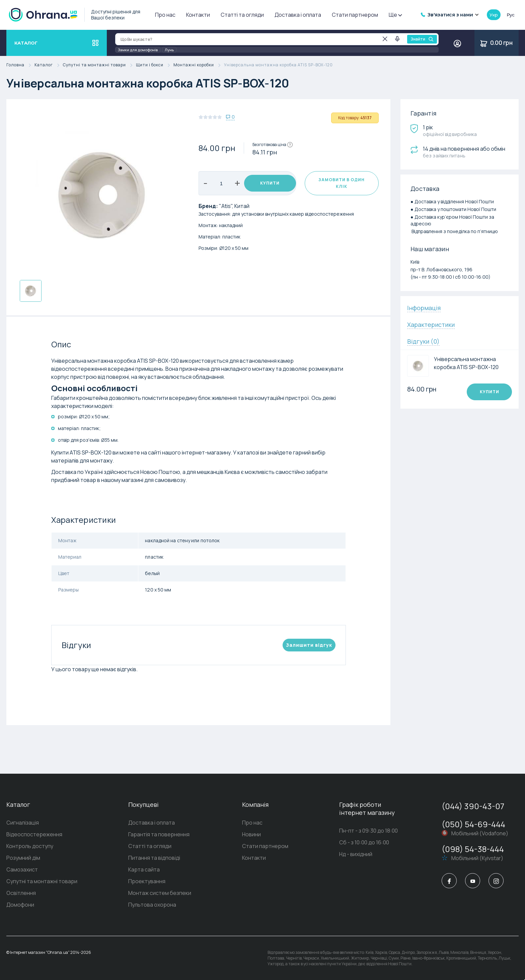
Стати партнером (355, 15)
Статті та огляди (242, 15)
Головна (20, 65)
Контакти (198, 15)
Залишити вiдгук (309, 645)
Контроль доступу (30, 846)
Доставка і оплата (298, 15)
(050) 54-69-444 (473, 824)
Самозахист (22, 869)
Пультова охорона (152, 905)
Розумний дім (23, 858)
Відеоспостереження (34, 834)
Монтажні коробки (199, 65)
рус (511, 15)
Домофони (20, 905)
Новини (251, 834)
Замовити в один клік (342, 183)
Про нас (165, 15)
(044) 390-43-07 (473, 806)
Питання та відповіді (154, 858)
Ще (395, 15)
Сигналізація (23, 823)
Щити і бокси (155, 65)
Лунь (169, 50)
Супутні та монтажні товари (99, 65)
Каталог (49, 65)
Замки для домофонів (138, 50)
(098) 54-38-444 (473, 849)
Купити (270, 183)
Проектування (147, 881)
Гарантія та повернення (159, 834)
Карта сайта (144, 869)
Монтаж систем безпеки (160, 893)
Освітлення (21, 893)
